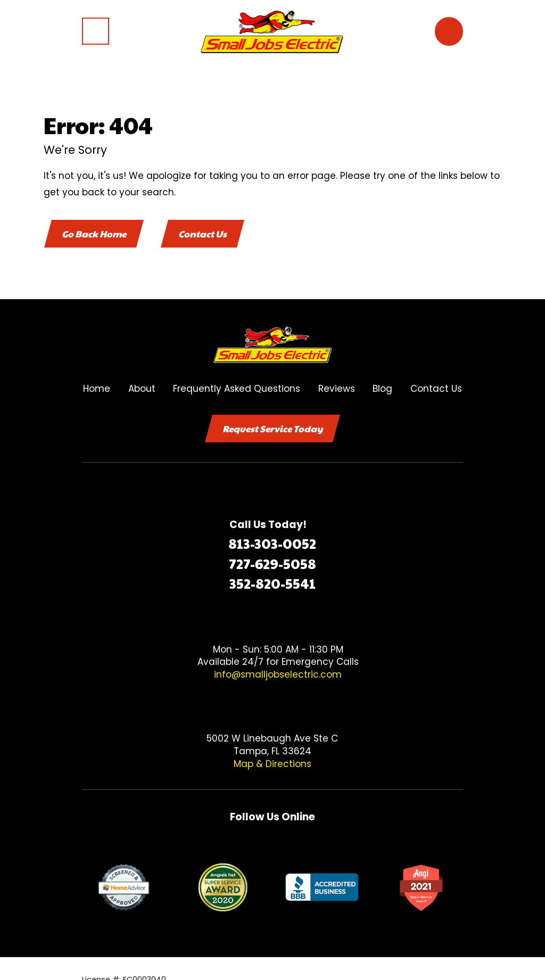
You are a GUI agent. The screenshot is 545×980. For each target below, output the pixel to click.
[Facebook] (245, 839)
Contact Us (203, 234)
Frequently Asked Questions (237, 389)
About (142, 389)
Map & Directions (272, 764)
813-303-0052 (272, 544)
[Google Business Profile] (300, 839)
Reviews (337, 389)
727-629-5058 (272, 564)
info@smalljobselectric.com (278, 675)
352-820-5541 (272, 584)
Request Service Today (272, 429)
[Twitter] (272, 839)
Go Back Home (94, 234)
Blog (382, 389)
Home (97, 389)
